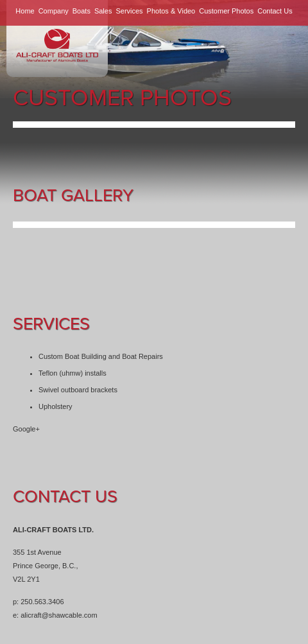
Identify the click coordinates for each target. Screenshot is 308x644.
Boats (81, 11)
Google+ (26, 429)
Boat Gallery (73, 196)
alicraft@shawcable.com (59, 615)
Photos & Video (171, 11)
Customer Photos (226, 11)
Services (129, 11)
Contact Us (275, 11)
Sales (103, 11)
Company (54, 11)
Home (25, 11)
